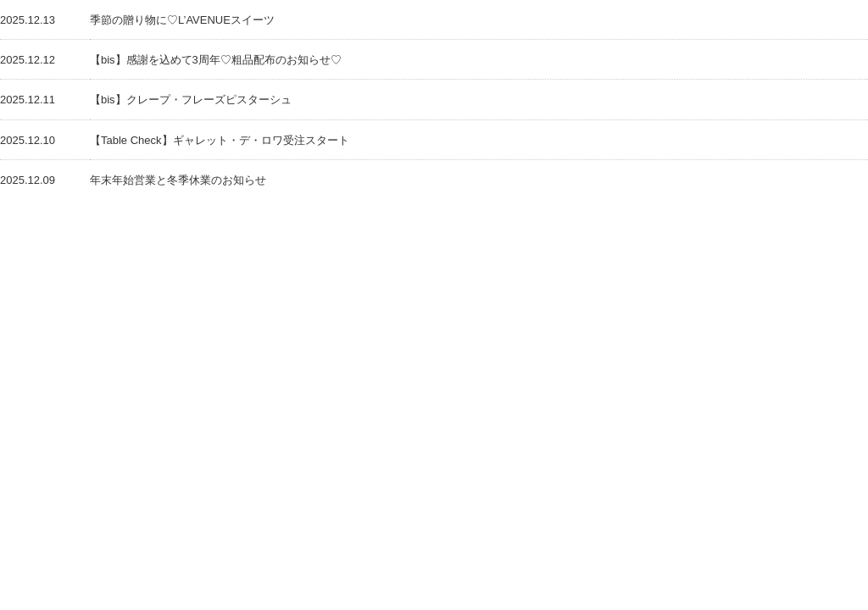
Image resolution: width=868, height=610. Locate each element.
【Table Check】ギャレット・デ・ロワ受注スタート (220, 140)
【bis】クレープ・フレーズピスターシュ (191, 100)
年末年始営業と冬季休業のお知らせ (178, 180)
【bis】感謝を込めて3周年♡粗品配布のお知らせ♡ (216, 60)
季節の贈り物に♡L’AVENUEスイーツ (182, 20)
